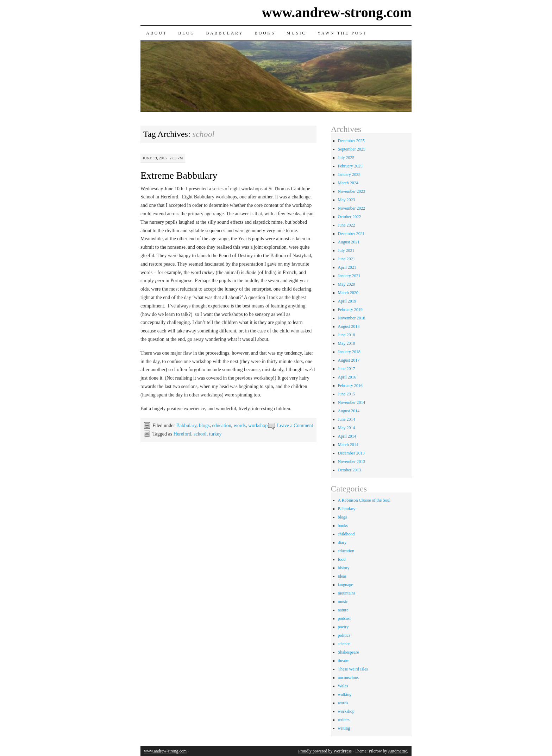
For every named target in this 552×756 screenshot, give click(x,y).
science (344, 644)
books (343, 526)
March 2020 (348, 293)
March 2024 (348, 183)
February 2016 (350, 386)
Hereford (183, 434)
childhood (346, 534)
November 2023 (352, 191)
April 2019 (347, 301)
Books (265, 33)
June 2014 (347, 419)
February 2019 (350, 310)
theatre (344, 661)
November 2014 (352, 402)
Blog (186, 33)
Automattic (397, 751)
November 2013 (352, 462)
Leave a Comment (295, 425)
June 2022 (347, 225)
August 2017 (349, 360)
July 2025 (346, 158)
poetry (343, 627)
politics (344, 635)
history (344, 568)
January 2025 (349, 174)
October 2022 (350, 217)
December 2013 (351, 453)
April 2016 (347, 377)
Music (296, 33)
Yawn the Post (342, 33)
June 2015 (347, 394)
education (221, 425)
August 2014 (349, 411)
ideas (342, 576)
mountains (347, 593)
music (343, 602)
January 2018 (349, 352)
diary (342, 542)
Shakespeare (349, 652)
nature (343, 610)
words (240, 425)
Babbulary (225, 33)
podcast (344, 618)
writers (344, 720)
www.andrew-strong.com (337, 12)
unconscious (348, 678)
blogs (204, 425)
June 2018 (347, 335)
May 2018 (347, 343)
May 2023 (347, 200)
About (156, 33)
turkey (215, 434)
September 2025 (352, 149)
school (200, 434)
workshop (258, 425)
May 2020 (347, 284)
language (346, 585)
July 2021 (346, 250)
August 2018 (349, 326)
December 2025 (351, 141)
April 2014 (347, 436)
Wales (343, 686)
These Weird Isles (353, 669)
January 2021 (349, 276)
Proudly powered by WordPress (325, 751)
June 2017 (347, 369)
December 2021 (351, 234)
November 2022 (352, 208)
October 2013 (350, 470)
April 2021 (347, 267)
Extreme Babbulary (179, 175)
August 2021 (349, 242)
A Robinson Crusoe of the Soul (364, 500)
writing (344, 728)
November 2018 (352, 318)
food (342, 559)
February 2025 (350, 166)
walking (345, 694)
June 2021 (347, 259)
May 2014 (347, 428)
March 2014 (348, 445)
